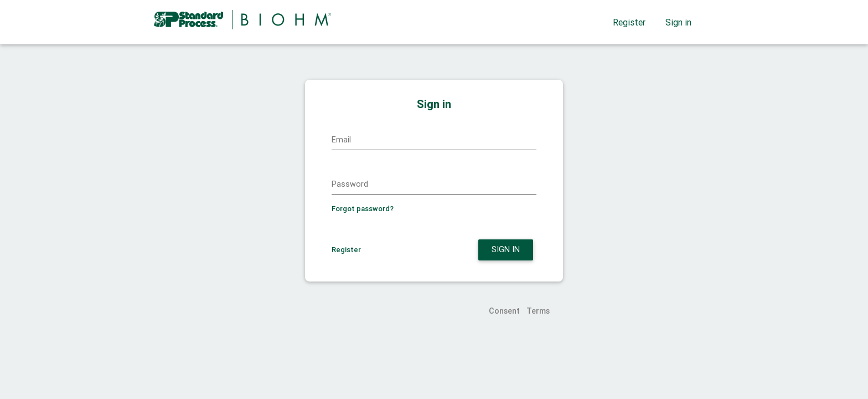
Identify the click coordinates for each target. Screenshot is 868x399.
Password (350, 184)
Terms (538, 311)
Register (629, 22)
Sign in (678, 22)
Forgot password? (363, 209)
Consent (504, 311)
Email (341, 140)
